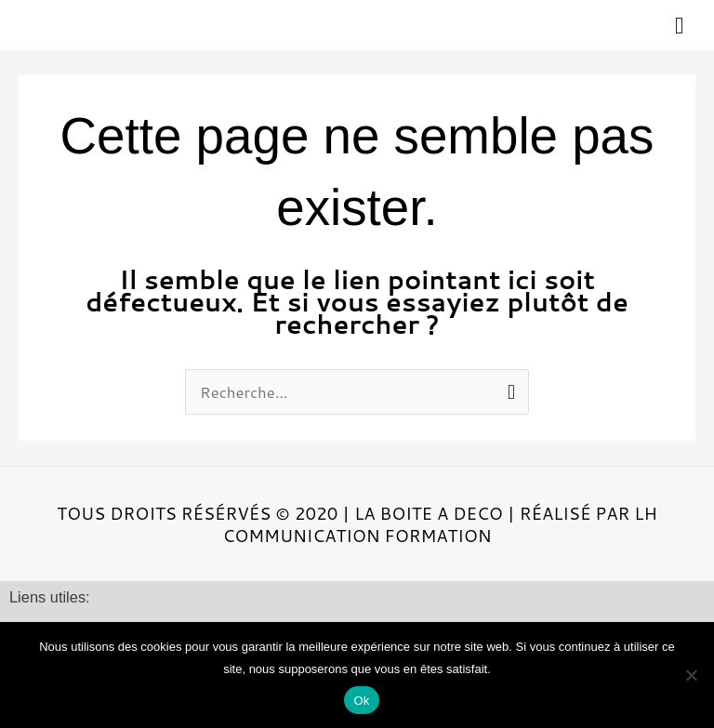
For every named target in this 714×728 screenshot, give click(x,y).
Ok (361, 701)
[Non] (691, 675)
